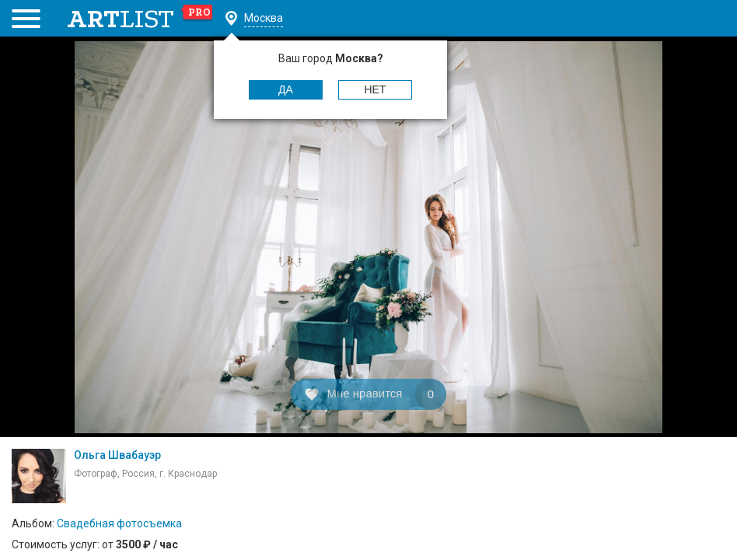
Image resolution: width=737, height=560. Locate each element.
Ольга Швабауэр (117, 455)
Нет (375, 89)
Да (286, 89)
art (140, 19)
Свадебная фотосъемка (119, 523)
